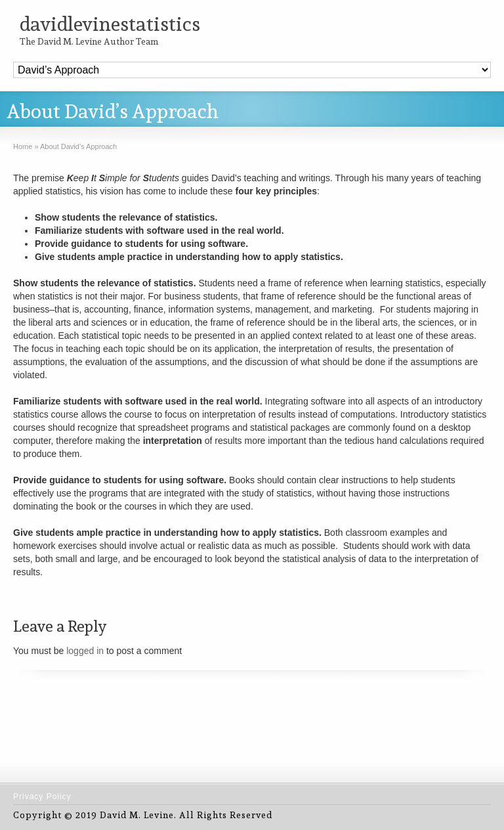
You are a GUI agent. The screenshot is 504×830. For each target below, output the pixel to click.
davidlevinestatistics (110, 24)
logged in (85, 651)
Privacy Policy (42, 797)
